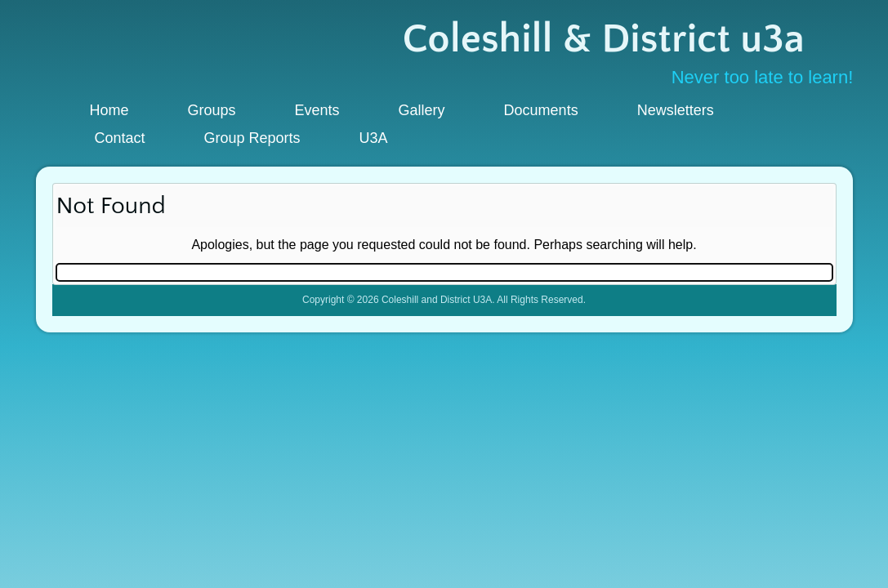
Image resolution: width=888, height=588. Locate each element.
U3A (374, 138)
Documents (541, 110)
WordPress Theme (455, 348)
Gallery (422, 110)
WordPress (384, 348)
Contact (120, 138)
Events (317, 110)
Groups (212, 110)
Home (109, 110)
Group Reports (252, 138)
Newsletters (676, 110)
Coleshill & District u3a (603, 40)
